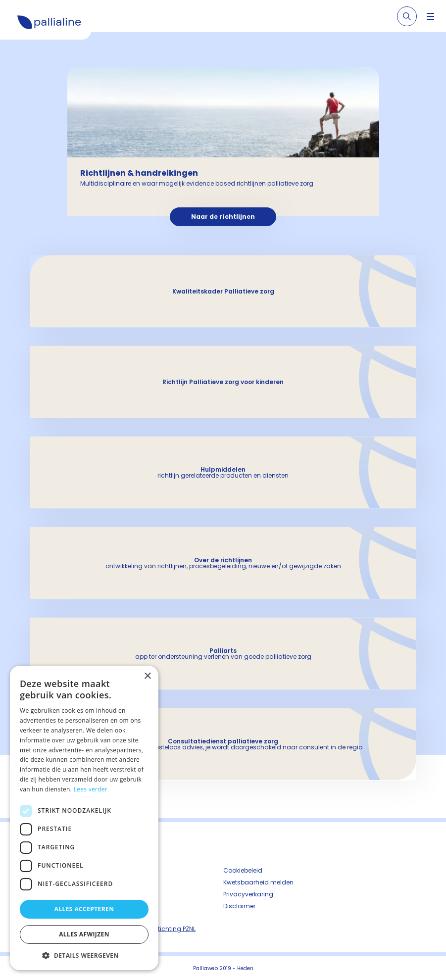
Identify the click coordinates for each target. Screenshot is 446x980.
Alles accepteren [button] (84, 909)
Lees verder (91, 789)
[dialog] (84, 818)
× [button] (147, 676)
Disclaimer (239, 906)
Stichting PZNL (175, 929)
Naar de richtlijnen (223, 217)
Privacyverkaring (248, 894)
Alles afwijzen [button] (84, 934)
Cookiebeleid (243, 870)
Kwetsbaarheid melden (258, 882)
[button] (84, 955)
